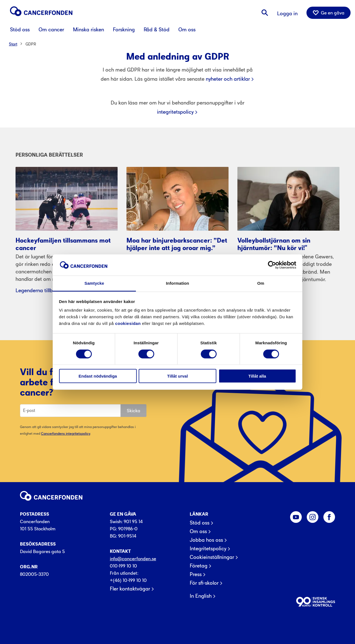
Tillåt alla (257, 376)
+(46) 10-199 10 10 (128, 580)
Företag (199, 566)
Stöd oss (200, 523)
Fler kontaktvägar (130, 589)
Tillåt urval (178, 376)
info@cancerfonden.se (133, 559)
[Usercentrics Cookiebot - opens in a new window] (272, 265)
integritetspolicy (175, 112)
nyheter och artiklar (228, 79)
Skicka (134, 411)
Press (196, 574)
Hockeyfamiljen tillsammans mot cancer (63, 244)
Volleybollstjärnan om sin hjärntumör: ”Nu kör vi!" (274, 244)
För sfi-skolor (204, 583)
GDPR (31, 44)
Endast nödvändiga (98, 376)
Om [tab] (261, 283)
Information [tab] (177, 283)
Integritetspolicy (208, 549)
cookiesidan (128, 323)
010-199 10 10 (123, 566)
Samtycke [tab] (94, 283)
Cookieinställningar (212, 557)
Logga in (287, 13)
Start (13, 44)
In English (201, 596)
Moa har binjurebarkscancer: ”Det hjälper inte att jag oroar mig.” (177, 244)
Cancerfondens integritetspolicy (66, 433)
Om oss (198, 531)
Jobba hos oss (206, 540)
